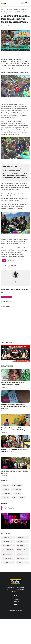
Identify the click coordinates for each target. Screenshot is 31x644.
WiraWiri (19, 611)
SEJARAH (21, 558)
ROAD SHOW (8, 558)
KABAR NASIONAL (23, 550)
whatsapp (21, 589)
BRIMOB (6, 489)
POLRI (17, 494)
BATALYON (9, 9)
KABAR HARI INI (9, 550)
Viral (5, 378)
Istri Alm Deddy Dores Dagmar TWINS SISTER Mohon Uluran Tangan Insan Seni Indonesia (15, 406)
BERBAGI (21, 537)
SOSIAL (6, 498)
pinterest (21, 587)
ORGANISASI (8, 554)
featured (6, 400)
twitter (11, 589)
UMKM (23, 498)
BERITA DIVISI (17, 485)
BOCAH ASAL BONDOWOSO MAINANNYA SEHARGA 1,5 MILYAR (15, 451)
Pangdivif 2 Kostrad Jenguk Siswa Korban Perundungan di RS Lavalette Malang (15, 429)
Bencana (21, 542)
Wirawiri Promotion (8, 508)
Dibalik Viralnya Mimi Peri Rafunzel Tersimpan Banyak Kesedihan (12, 384)
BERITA (6, 485)
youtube (16, 591)
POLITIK (21, 554)
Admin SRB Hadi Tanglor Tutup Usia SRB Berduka (14, 472)
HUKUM (21, 546)
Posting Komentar (7, 302)
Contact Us (16, 604)
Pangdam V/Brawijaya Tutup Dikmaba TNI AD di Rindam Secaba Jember (15, 170)
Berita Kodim (17, 489)
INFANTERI (7, 494)
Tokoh (5, 467)
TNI (15, 498)
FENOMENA (7, 546)
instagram (11, 587)
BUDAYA (6, 542)
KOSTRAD (6, 424)
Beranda (3, 9)
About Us (16, 602)
